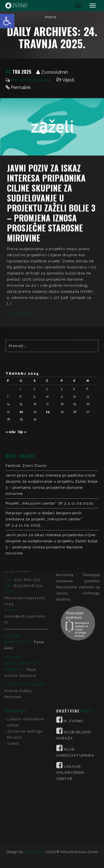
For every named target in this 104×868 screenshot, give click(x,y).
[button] (7, 21)
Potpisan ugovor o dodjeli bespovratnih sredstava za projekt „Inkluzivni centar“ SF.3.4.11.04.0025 (44, 519)
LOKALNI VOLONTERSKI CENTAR (70, 681)
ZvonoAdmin (54, 72)
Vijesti (68, 80)
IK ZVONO (74, 630)
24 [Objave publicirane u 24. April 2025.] (48, 412)
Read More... (21, 314)
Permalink (21, 87)
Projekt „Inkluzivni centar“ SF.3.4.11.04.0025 (49, 503)
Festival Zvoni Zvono (26, 466)
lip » (22, 432)
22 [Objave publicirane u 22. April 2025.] (21, 412)
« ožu (11, 432)
